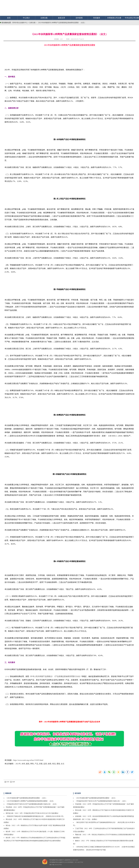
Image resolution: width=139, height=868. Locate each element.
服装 (28, 764)
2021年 (18, 764)
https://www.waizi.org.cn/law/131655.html (28, 760)
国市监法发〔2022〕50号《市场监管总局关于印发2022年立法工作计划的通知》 (33, 813)
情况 (54, 764)
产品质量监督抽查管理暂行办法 (67, 676)
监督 (45, 764)
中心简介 (26, 18)
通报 (58, 764)
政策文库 (62, 18)
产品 (36, 764)
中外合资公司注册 (132, 18)
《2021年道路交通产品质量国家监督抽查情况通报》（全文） (26, 798)
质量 (41, 764)
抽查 (50, 764)
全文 (63, 764)
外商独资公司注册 (114, 18)
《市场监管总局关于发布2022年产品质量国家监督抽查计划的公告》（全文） (32, 804)
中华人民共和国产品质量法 (41, 676)
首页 (9, 18)
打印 (7, 782)
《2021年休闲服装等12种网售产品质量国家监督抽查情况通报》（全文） (61, 23)
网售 (32, 764)
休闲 (23, 764)
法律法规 (44, 18)
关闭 (13, 782)
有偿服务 (97, 18)
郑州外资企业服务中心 (20, 23)
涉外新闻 (79, 18)
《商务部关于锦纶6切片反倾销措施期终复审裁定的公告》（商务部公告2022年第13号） (35, 816)
